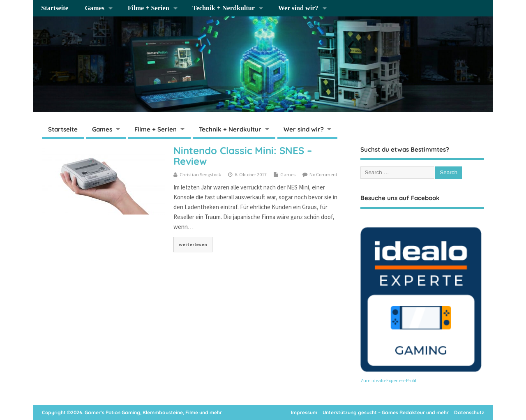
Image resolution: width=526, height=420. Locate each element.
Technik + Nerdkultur (224, 8)
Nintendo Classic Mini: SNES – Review (243, 156)
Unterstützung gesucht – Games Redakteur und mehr (386, 412)
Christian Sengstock (200, 174)
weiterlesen (193, 244)
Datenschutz (469, 412)
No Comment (323, 174)
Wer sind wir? (298, 8)
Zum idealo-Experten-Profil (388, 380)
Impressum (304, 412)
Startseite (55, 8)
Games (95, 8)
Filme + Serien (149, 8)
